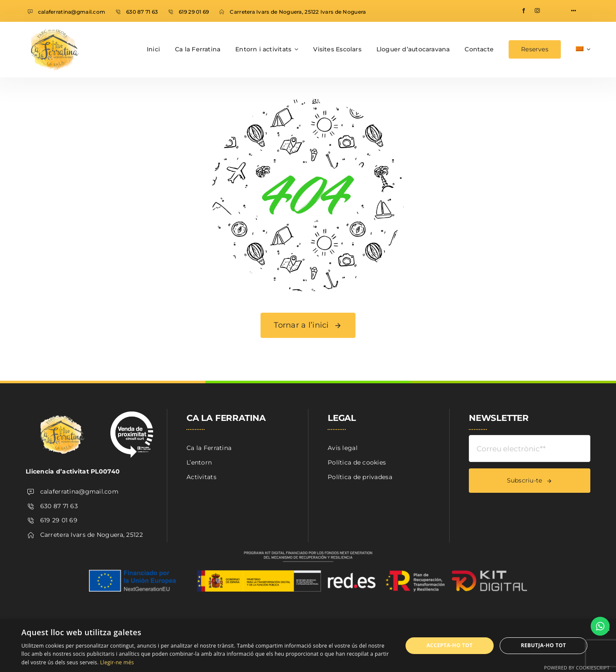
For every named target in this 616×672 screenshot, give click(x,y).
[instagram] (537, 11)
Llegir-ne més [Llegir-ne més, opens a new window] (117, 662)
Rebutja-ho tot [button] (543, 645)
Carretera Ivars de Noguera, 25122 (92, 535)
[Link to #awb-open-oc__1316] (574, 11)
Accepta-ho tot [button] (450, 645)
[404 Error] (308, 102)
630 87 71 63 (142, 12)
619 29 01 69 (194, 12)
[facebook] (524, 11)
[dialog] (308, 646)
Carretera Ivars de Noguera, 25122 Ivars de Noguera (298, 12)
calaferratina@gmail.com (72, 12)
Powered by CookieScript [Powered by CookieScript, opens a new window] (577, 668)
